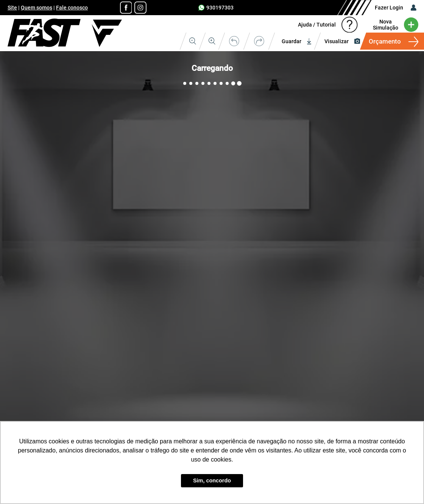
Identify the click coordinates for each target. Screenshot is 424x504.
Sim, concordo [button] (212, 481)
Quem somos (37, 8)
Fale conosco (72, 8)
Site (12, 8)
